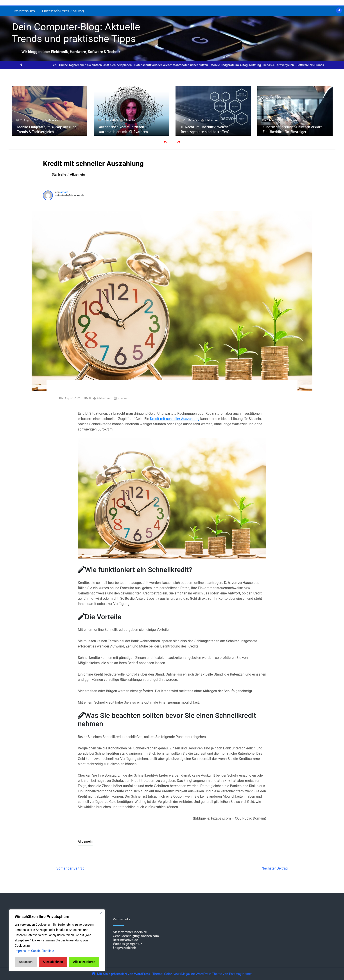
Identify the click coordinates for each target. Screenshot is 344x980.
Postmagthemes (241, 974)
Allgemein (85, 841)
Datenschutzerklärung (63, 11)
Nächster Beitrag (275, 868)
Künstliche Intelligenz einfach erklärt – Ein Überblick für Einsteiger (294, 129)
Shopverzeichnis (125, 948)
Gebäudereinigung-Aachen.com (136, 936)
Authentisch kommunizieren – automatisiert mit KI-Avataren (123, 129)
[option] (100, 65)
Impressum (24, 11)
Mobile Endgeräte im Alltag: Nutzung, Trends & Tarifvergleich (257, 65)
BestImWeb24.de (125, 940)
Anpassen (26, 962)
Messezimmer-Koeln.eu (130, 932)
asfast (64, 192)
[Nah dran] (101, 913)
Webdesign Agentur (127, 944)
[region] (57, 940)
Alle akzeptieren (84, 962)
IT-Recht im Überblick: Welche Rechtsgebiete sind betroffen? (205, 129)
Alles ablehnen (53, 962)
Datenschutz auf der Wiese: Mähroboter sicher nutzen (176, 65)
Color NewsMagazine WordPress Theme (193, 974)
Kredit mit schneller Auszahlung (175, 419)
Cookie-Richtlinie (43, 951)
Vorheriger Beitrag (70, 868)
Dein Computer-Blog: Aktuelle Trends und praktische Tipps (76, 33)
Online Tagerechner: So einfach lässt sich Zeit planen (100, 65)
